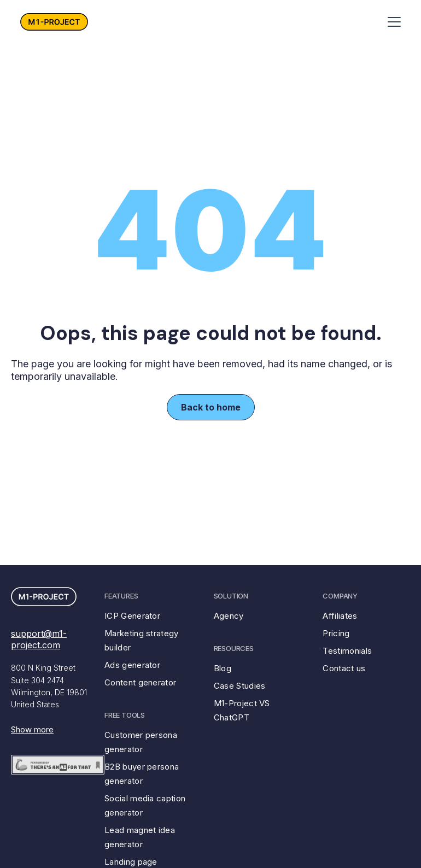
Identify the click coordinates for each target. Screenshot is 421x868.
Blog (223, 668)
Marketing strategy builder (142, 640)
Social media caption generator (145, 805)
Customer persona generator (141, 742)
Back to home (211, 407)
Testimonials (347, 651)
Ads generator (132, 665)
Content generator (140, 682)
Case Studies (240, 686)
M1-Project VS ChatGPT (242, 710)
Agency (229, 616)
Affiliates (340, 616)
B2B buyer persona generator (142, 774)
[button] (392, 22)
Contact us (344, 668)
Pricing (336, 633)
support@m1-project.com (39, 639)
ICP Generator (132, 616)
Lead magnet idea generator (140, 837)
